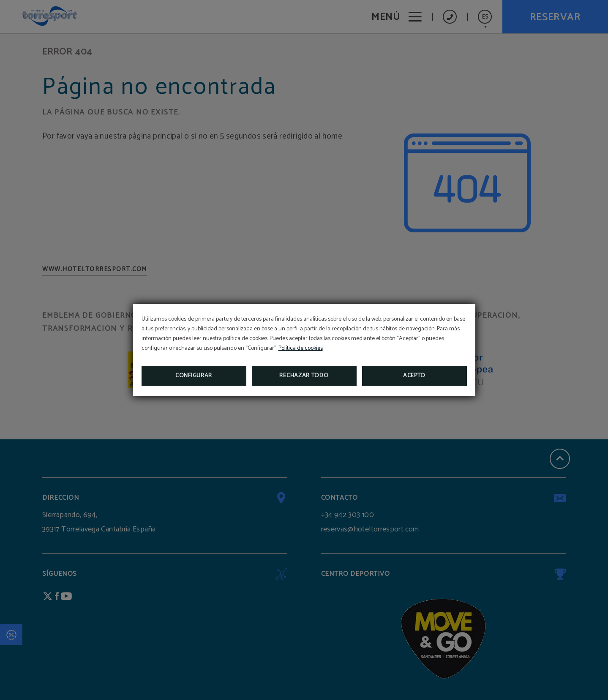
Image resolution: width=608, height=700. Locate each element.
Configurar (194, 376)
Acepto (414, 376)
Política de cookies (301, 348)
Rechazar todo (304, 376)
